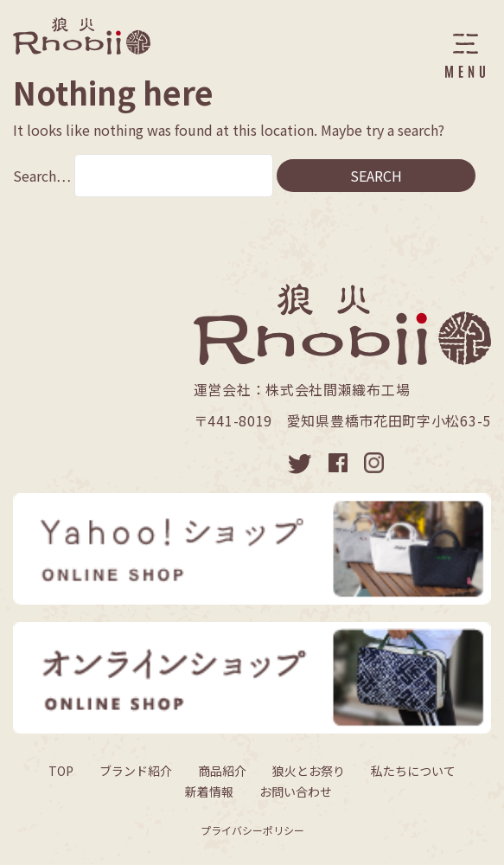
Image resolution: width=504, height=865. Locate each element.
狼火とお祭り (309, 771)
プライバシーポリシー (252, 830)
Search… (42, 176)
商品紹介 (222, 771)
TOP (61, 771)
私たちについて (413, 771)
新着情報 (209, 791)
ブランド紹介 (136, 771)
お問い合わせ (296, 791)
